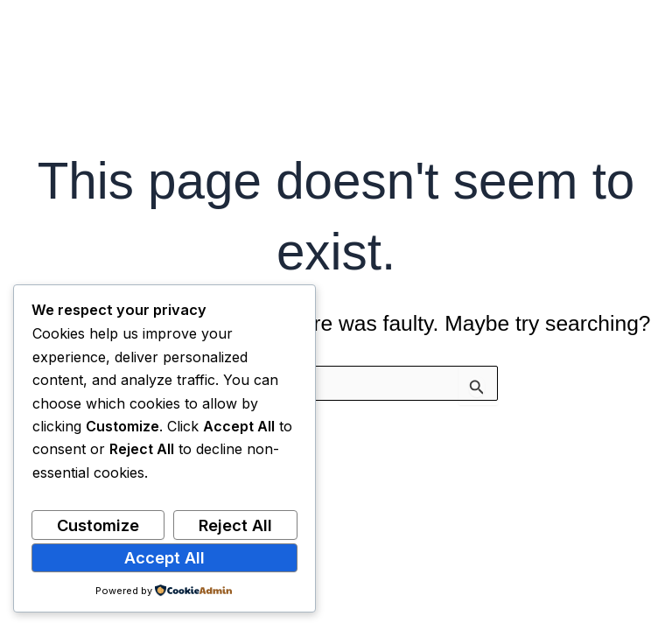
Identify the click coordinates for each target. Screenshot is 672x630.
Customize (98, 525)
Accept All (164, 557)
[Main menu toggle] (635, 44)
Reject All (235, 525)
